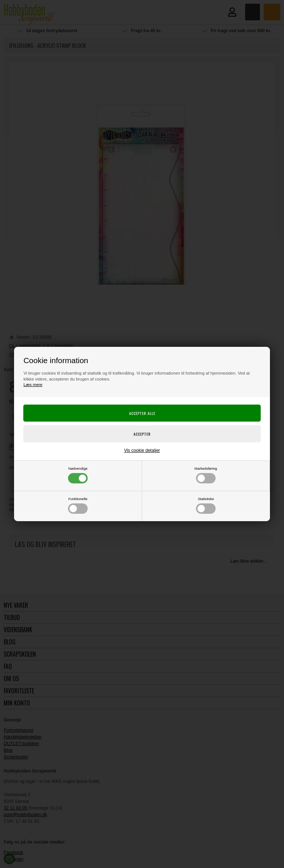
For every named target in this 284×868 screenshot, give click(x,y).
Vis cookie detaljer (142, 450)
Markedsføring (206, 475)
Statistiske (206, 505)
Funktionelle (78, 505)
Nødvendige (78, 475)
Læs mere (33, 385)
